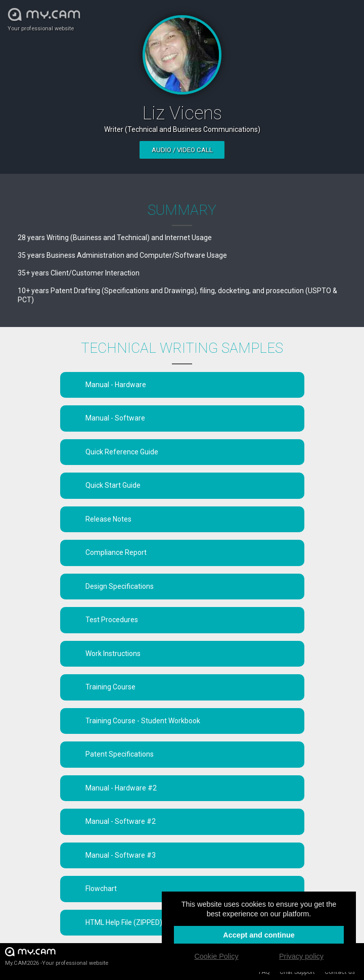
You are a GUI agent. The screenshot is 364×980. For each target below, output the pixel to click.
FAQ (264, 972)
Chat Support (297, 972)
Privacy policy (301, 956)
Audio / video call (182, 150)
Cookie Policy (216, 956)
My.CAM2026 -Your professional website (57, 956)
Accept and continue (259, 935)
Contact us (340, 972)
